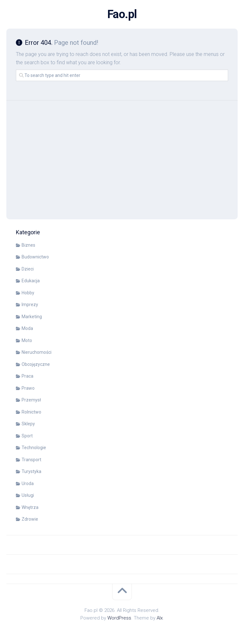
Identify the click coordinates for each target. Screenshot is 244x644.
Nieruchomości (37, 352)
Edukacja (31, 281)
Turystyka (31, 471)
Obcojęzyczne (36, 364)
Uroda (28, 483)
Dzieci (28, 269)
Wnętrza (30, 507)
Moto (27, 340)
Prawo (28, 388)
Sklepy (28, 424)
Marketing (32, 317)
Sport (27, 436)
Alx (160, 618)
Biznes (28, 245)
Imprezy (30, 305)
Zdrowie (30, 519)
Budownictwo (35, 257)
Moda (27, 328)
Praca (27, 376)
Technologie (34, 448)
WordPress (119, 618)
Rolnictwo (31, 412)
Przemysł (31, 400)
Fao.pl (122, 14)
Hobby (28, 293)
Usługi (28, 495)
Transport (31, 460)
